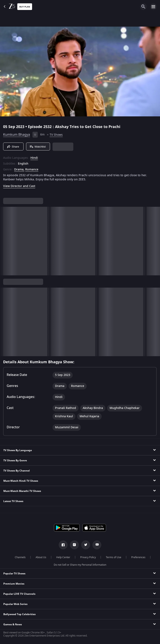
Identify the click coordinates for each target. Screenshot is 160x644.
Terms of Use (114, 557)
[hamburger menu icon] (153, 7)
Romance (32, 170)
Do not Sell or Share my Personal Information (80, 565)
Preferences (138, 557)
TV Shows (56, 135)
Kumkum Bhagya (17, 135)
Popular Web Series (15, 604)
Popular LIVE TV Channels (19, 594)
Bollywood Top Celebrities (19, 614)
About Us (41, 557)
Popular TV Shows (14, 574)
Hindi (34, 158)
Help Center (63, 557)
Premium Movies (14, 584)
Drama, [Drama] (19, 170)
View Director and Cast (19, 186)
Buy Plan (25, 7)
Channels (20, 557)
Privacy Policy (88, 557)
